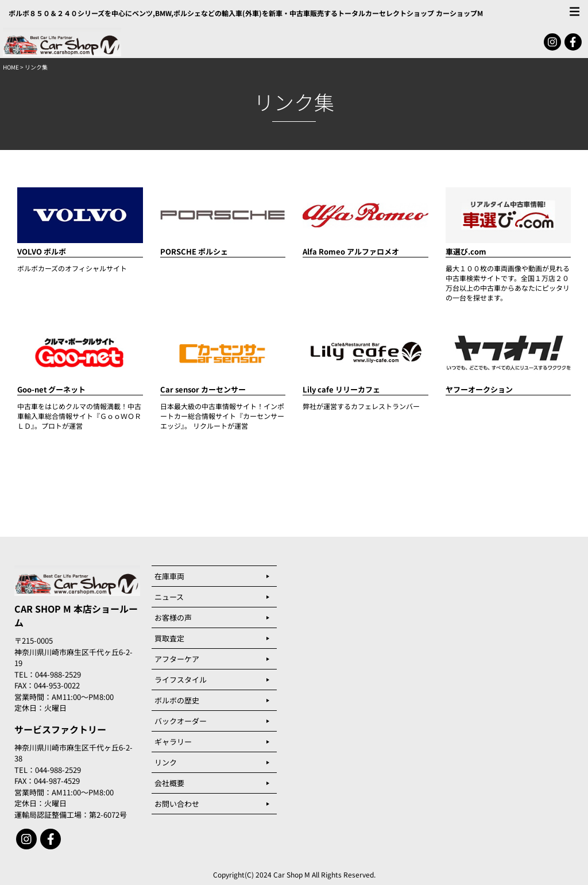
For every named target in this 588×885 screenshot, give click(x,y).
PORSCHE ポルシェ (194, 251)
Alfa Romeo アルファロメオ (351, 251)
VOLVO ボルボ (42, 251)
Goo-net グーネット (51, 389)
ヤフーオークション (479, 389)
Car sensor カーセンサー (203, 389)
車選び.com (466, 251)
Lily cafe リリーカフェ (341, 389)
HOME (11, 67)
